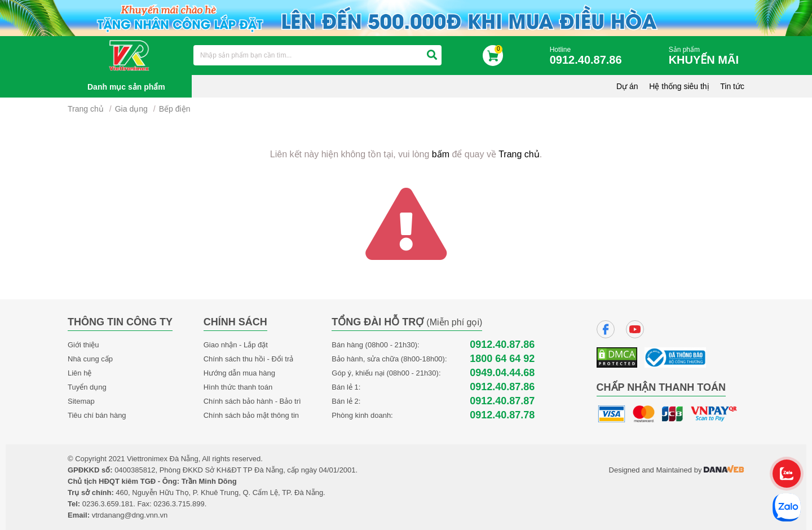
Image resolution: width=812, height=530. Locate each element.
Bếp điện (175, 109)
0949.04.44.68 (502, 373)
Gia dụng (131, 109)
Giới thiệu (83, 345)
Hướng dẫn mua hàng (239, 373)
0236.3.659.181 (108, 504)
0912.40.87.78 (502, 415)
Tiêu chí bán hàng (97, 415)
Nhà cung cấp (90, 359)
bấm (441, 154)
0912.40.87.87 (502, 401)
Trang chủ (86, 109)
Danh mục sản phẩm (126, 87)
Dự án (627, 86)
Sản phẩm (707, 56)
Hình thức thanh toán (238, 387)
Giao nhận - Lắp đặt (236, 345)
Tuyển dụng (87, 387)
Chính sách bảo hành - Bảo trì (252, 401)
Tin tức (732, 86)
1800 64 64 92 (502, 359)
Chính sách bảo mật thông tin (251, 415)
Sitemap (81, 401)
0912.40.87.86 (502, 345)
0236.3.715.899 (179, 504)
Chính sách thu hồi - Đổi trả (249, 359)
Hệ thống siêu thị (679, 86)
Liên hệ (80, 373)
